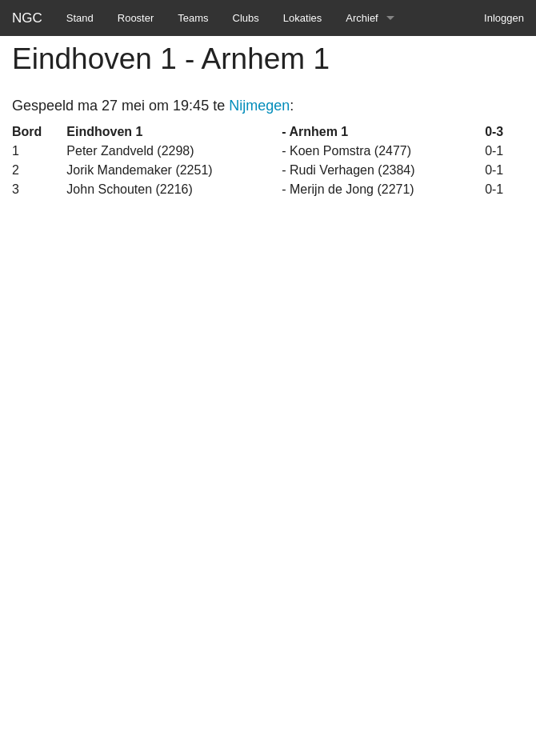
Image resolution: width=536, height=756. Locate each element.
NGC (27, 18)
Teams (193, 18)
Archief (362, 18)
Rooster (136, 18)
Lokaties (302, 18)
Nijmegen (259, 106)
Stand (80, 18)
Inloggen (504, 18)
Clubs (246, 18)
